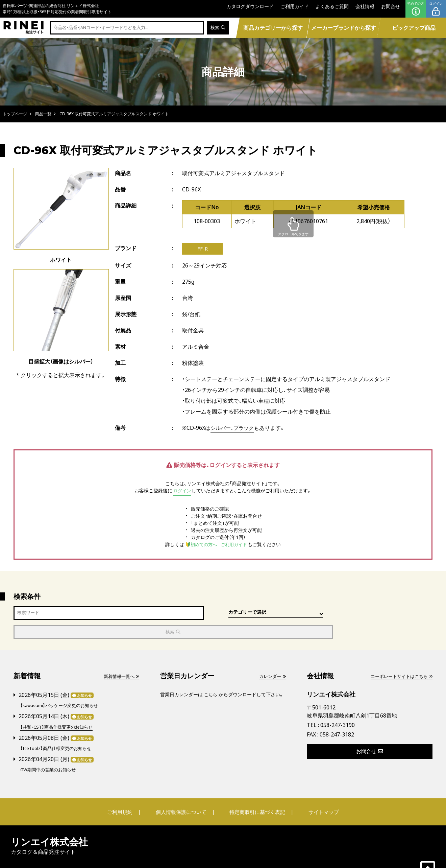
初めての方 (416, 9)
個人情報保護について (183, 792)
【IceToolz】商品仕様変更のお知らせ (58, 729)
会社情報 (365, 6)
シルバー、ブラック (234, 429)
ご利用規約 (127, 792)
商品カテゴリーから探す (273, 28)
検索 (217, 28)
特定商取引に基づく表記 (255, 792)
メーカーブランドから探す (343, 28)
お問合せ (391, 6)
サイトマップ (316, 792)
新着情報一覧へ (120, 658)
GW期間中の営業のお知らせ (50, 750)
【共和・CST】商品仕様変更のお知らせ (59, 708)
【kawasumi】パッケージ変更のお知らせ (62, 687)
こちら (211, 676)
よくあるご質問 (332, 6)
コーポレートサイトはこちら (399, 658)
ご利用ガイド (295, 6)
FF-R (202, 249)
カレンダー (271, 658)
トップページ (15, 114)
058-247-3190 (338, 707)
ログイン (436, 9)
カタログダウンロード (250, 6)
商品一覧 (43, 114)
